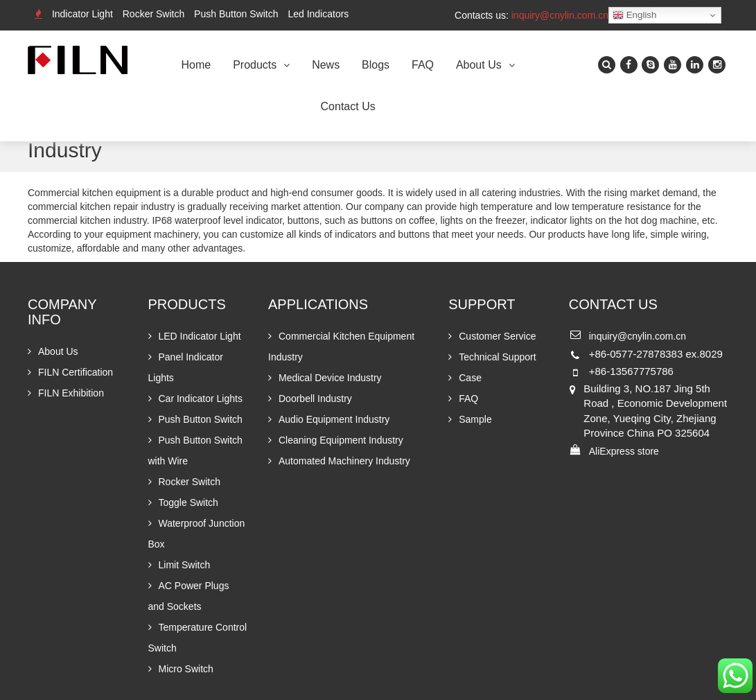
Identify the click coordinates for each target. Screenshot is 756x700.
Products (255, 65)
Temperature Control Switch (198, 638)
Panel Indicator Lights (186, 367)
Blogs (376, 65)
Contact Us (348, 106)
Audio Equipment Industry (334, 419)
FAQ (423, 65)
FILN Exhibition (71, 393)
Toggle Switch (188, 502)
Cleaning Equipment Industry (341, 440)
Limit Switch (185, 565)
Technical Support (497, 357)
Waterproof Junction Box (197, 534)
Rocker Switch (153, 14)
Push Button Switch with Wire (195, 450)
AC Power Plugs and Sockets (189, 596)
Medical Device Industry (330, 378)
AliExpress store (624, 451)
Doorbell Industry (315, 399)
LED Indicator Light (200, 336)
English (634, 15)
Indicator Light (82, 14)
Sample (475, 419)
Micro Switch (186, 669)
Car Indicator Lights (201, 399)
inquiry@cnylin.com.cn (560, 15)
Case (470, 378)
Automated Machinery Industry (344, 461)
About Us (479, 65)
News (326, 65)
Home (196, 65)
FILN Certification (76, 372)
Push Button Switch (236, 14)
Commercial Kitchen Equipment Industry (341, 347)
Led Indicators (318, 14)
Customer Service (497, 336)
